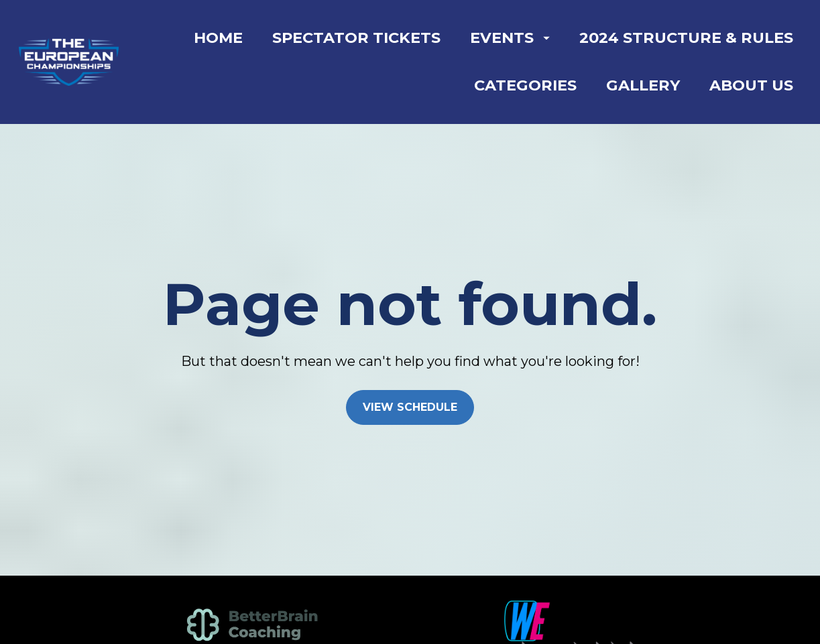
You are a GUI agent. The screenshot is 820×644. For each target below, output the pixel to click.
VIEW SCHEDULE (410, 393)
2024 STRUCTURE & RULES (686, 38)
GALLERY (643, 85)
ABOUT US (751, 85)
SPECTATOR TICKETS (356, 38)
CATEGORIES (525, 85)
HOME (218, 38)
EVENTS (510, 38)
